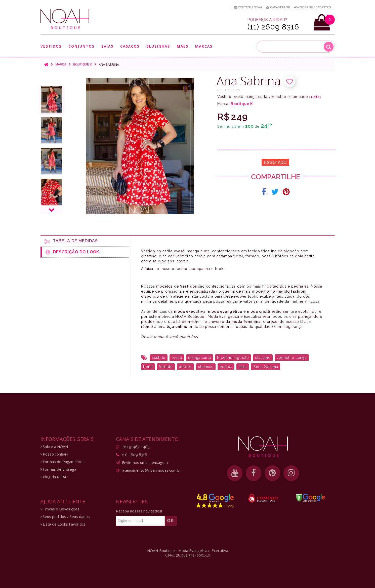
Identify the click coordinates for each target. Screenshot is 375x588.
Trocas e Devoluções (60, 509)
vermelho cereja (292, 358)
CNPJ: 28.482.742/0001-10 (188, 555)
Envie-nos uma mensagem (145, 462)
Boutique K (82, 64)
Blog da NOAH (54, 477)
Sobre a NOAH (54, 447)
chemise (206, 367)
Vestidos (51, 46)
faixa (243, 367)
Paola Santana (265, 367)
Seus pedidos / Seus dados (65, 517)
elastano (263, 358)
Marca (61, 64)
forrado (166, 367)
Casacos (130, 46)
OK (171, 521)
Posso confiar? (54, 454)
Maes (183, 46)
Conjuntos (81, 46)
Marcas (204, 46)
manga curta (200, 358)
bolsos (226, 367)
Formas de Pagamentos (62, 462)
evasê (177, 358)
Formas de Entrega (58, 469)
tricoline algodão (233, 358)
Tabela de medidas (71, 241)
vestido (159, 358)
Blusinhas (158, 46)
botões (185, 367)
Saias (107, 46)
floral (148, 367)
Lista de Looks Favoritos (63, 524)
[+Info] (315, 97)
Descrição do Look (72, 252)
